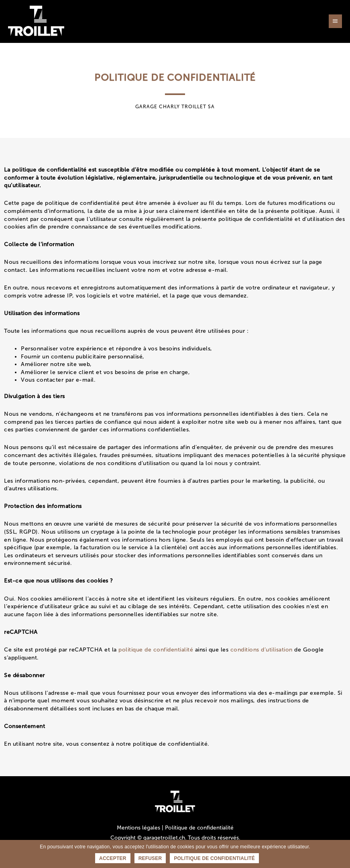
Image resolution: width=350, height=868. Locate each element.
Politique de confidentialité (199, 828)
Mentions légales (138, 828)
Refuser (150, 858)
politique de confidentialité (156, 650)
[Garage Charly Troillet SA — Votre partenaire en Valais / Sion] (36, 21)
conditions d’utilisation (261, 650)
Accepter (113, 858)
